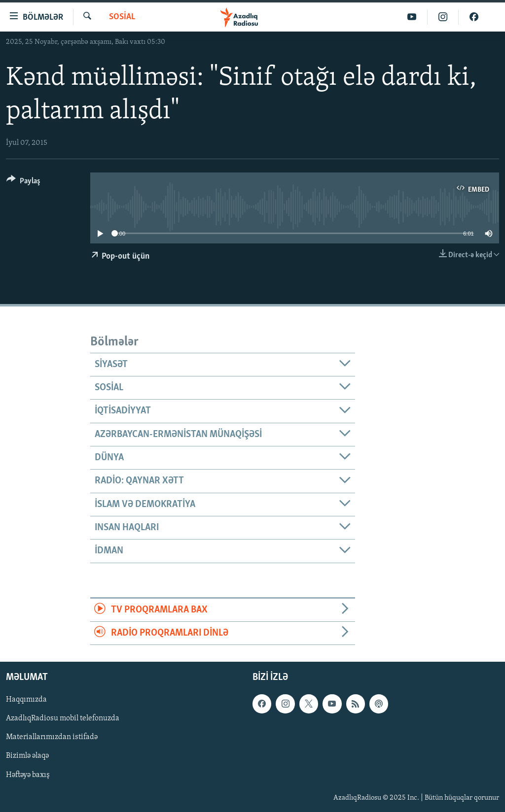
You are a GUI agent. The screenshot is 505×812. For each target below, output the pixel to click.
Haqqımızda (26, 700)
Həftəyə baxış (28, 775)
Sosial (122, 17)
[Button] (23, 183)
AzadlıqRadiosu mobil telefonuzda (63, 719)
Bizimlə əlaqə (27, 756)
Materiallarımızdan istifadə (52, 738)
